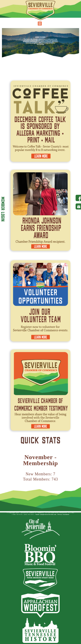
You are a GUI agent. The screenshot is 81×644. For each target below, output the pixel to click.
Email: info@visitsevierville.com (46, 514)
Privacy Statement (64, 514)
